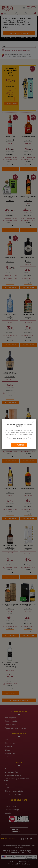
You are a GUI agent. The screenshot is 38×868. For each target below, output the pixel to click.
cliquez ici (22, 440)
